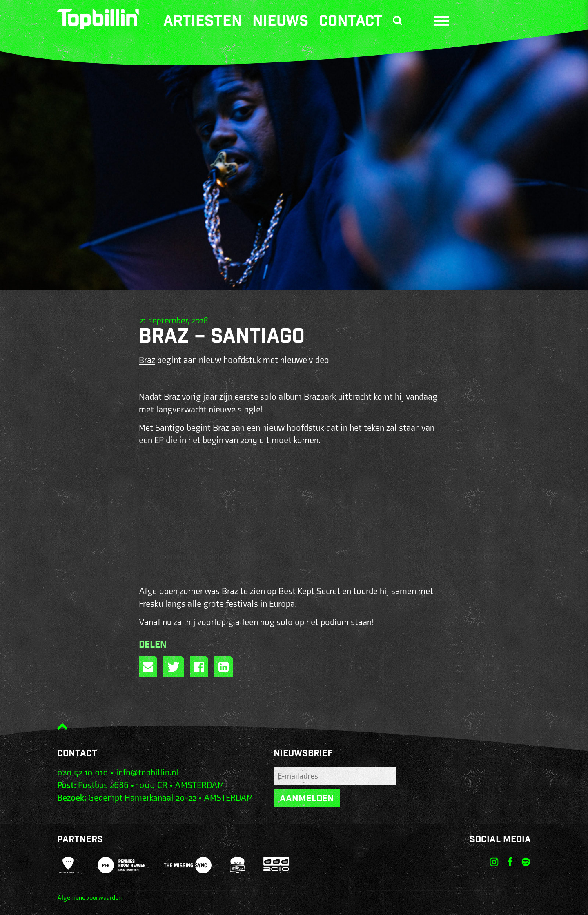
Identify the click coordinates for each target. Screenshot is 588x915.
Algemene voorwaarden (89, 898)
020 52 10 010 (83, 773)
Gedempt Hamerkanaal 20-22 (142, 798)
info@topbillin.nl (147, 773)
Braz (147, 360)
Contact (351, 22)
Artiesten (203, 22)
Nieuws (281, 22)
